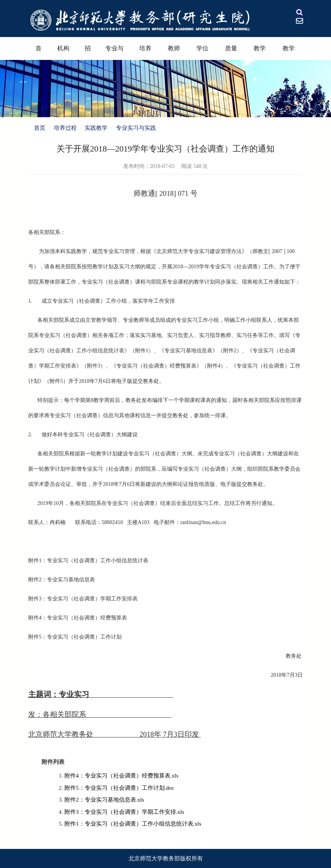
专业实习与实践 (136, 128)
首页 (39, 52)
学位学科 (202, 52)
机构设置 (63, 52)
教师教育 (174, 52)
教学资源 (289, 52)
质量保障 (231, 52)
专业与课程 (114, 52)
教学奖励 (260, 52)
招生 (88, 52)
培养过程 (145, 52)
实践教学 (96, 128)
